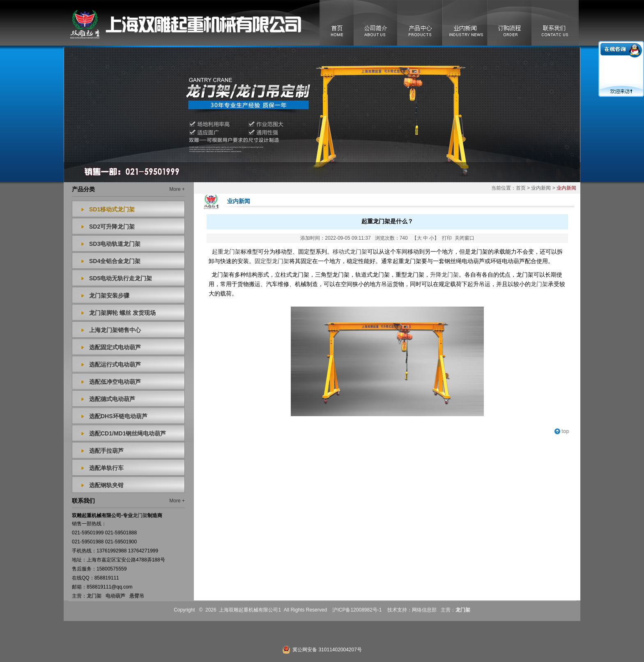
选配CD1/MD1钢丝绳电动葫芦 (128, 433)
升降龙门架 (444, 275)
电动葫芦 (115, 596)
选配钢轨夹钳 (106, 485)
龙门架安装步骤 (109, 295)
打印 (447, 238)
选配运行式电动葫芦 (115, 364)
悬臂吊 (137, 596)
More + (177, 189)
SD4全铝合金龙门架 (115, 261)
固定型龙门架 (272, 261)
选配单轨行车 (106, 468)
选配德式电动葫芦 (112, 399)
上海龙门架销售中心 (115, 330)
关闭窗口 (465, 238)
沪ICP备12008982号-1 (357, 610)
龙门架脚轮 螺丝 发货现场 (122, 313)
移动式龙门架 (350, 252)
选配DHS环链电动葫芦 (118, 416)
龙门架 (94, 596)
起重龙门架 (226, 252)
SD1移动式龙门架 (112, 209)
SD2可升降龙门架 (112, 227)
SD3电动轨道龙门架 (115, 244)
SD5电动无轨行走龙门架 (121, 278)
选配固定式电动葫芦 (115, 347)
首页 (521, 188)
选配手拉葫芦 (106, 451)
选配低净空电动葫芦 (115, 382)
